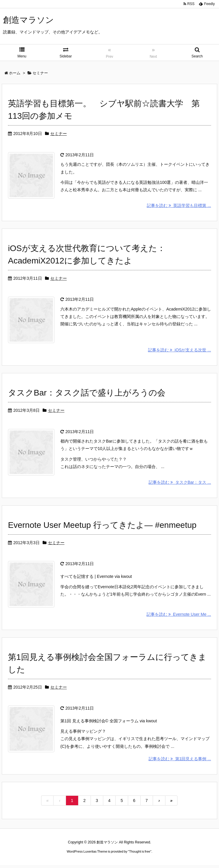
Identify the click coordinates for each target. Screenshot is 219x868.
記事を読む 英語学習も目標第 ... (179, 206)
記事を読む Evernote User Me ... (179, 617)
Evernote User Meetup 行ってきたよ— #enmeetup (102, 527)
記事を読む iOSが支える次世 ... (179, 351)
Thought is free (140, 854)
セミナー (59, 134)
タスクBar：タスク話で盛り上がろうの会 (87, 394)
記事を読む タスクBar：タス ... (180, 484)
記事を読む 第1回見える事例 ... (180, 762)
